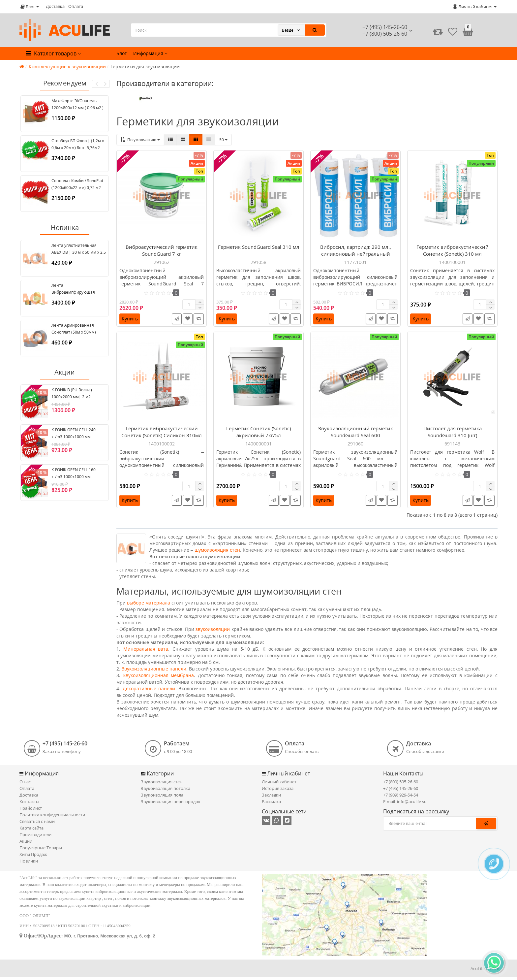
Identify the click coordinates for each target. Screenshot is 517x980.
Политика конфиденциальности (52, 818)
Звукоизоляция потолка (166, 792)
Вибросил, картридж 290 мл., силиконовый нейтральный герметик (356, 255)
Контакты (29, 805)
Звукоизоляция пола (162, 798)
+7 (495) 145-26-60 (385, 27)
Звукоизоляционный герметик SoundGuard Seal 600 (356, 435)
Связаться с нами (37, 825)
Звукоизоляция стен (162, 785)
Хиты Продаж (33, 858)
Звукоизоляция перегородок (171, 805)
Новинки (29, 864)
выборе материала (149, 606)
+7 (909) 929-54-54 (401, 798)
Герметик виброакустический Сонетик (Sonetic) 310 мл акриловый (453, 255)
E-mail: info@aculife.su (405, 805)
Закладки (271, 798)
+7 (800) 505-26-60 (401, 785)
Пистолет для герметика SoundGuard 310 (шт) (453, 435)
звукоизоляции (213, 632)
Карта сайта (31, 831)
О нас (25, 785)
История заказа (278, 792)
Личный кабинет (279, 785)
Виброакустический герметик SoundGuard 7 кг (162, 252)
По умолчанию (140, 140)
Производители (35, 838)
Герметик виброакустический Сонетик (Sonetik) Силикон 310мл (162, 435)
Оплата (76, 6)
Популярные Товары (41, 851)
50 (223, 140)
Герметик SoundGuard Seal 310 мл (259, 248)
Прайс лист (31, 811)
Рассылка (271, 805)
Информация (150, 53)
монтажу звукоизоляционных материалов (188, 902)
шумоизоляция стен (217, 553)
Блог (122, 53)
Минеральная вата (146, 652)
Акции (26, 844)
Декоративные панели (149, 692)
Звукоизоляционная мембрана (159, 679)
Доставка (55, 6)
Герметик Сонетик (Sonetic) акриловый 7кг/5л (258, 435)
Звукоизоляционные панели (154, 672)
